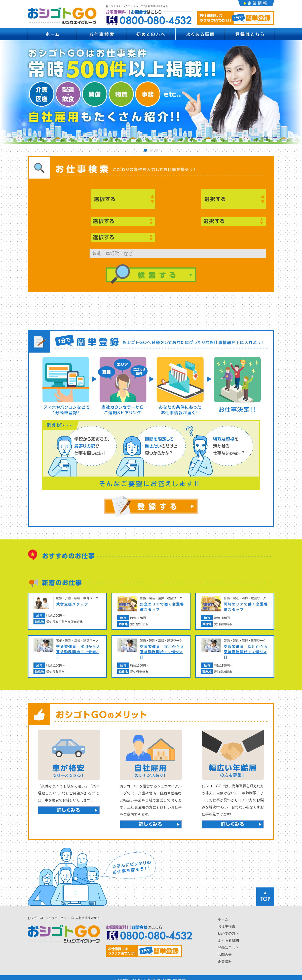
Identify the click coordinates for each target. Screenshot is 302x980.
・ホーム (221, 915)
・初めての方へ (226, 929)
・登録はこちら (226, 943)
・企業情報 (223, 958)
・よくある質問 (226, 936)
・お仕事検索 (225, 922)
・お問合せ (223, 950)
